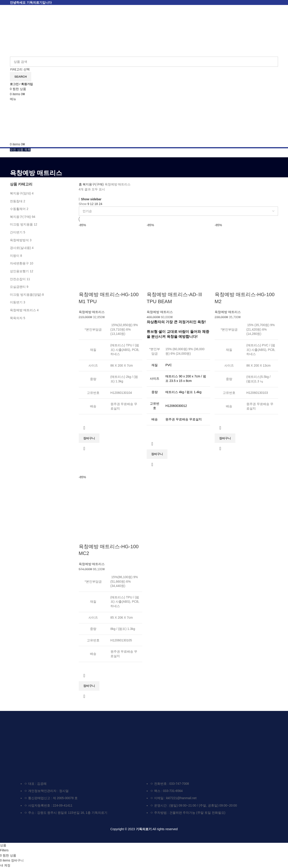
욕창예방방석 (19, 240)
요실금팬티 (18, 287)
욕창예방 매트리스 (23, 310)
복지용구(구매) (20, 217)
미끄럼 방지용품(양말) (26, 295)
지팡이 (15, 256)
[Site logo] (36, 31)
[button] (89, 438)
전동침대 (16, 201)
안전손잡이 (18, 279)
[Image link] (49, 743)
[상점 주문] (179, 211)
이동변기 (16, 302)
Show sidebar (91, 199)
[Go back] (16, 163)
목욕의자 (16, 318)
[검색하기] (144, 62)
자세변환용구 (19, 263)
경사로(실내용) (20, 248)
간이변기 (16, 232)
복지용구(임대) (20, 193)
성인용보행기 (19, 271)
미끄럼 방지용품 (21, 224)
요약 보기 (84, 449)
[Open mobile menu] (13, 99)
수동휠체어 (18, 209)
